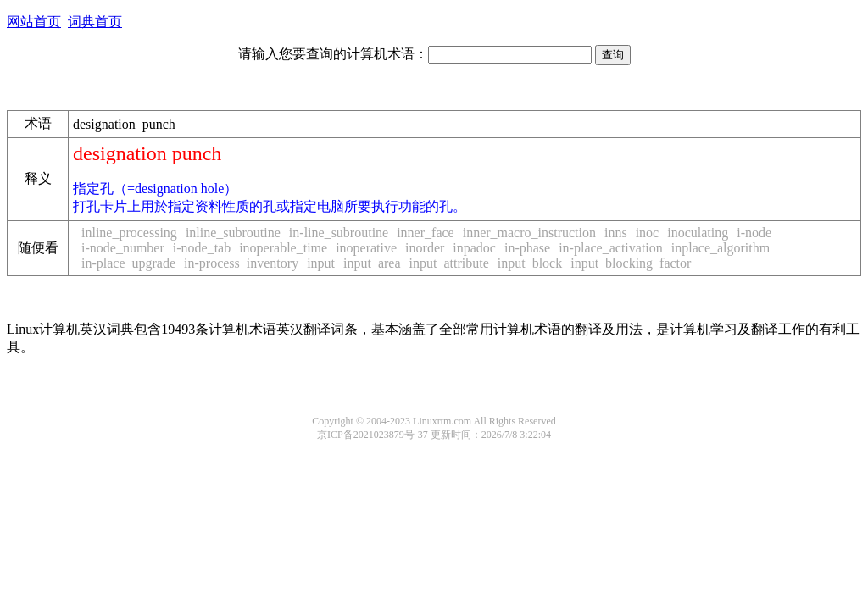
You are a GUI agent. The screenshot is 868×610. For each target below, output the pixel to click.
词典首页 (95, 22)
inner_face (426, 233)
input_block (530, 263)
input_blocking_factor (631, 263)
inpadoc (474, 248)
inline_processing (129, 233)
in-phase (527, 248)
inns (616, 233)
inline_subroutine (233, 233)
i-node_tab (202, 248)
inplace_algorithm (721, 248)
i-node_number (123, 248)
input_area (372, 263)
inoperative (366, 248)
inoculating (698, 233)
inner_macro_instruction (529, 233)
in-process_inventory (241, 263)
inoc (648, 233)
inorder (425, 248)
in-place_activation (611, 248)
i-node (754, 233)
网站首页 (34, 22)
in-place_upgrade (128, 263)
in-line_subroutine (339, 233)
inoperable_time (283, 248)
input (321, 263)
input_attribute (449, 263)
